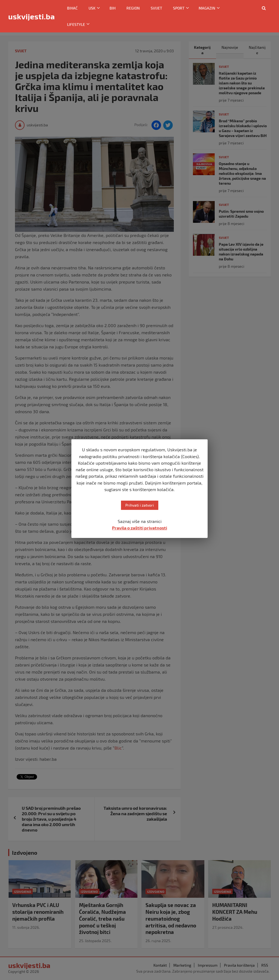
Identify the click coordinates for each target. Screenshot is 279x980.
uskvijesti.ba (31, 16)
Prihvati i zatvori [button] (140, 505)
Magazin (207, 8)
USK (92, 8)
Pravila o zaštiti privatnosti (139, 528)
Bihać (72, 8)
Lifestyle (76, 24)
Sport (179, 8)
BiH (113, 8)
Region (133, 8)
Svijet (156, 8)
